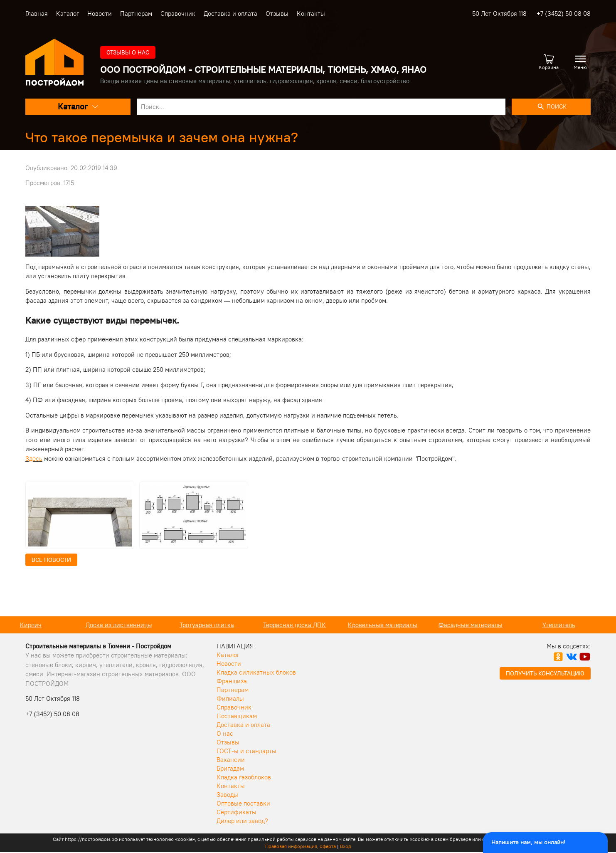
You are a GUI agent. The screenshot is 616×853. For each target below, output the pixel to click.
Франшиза (232, 681)
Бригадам (230, 768)
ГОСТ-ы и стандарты (246, 751)
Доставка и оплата (230, 14)
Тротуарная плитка (220, 625)
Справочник (178, 14)
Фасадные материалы (484, 625)
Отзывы (277, 14)
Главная (37, 14)
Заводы (227, 795)
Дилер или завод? (242, 821)
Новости (100, 14)
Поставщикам (237, 716)
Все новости (51, 560)
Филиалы (230, 698)
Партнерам (136, 14)
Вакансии (231, 760)
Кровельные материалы (396, 625)
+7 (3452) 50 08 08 (564, 14)
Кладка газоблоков (244, 777)
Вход (346, 846)
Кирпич (44, 625)
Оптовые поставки (243, 803)
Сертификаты (237, 812)
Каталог (68, 14)
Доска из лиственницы (132, 625)
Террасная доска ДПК (308, 625)
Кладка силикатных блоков (256, 672)
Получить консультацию (545, 673)
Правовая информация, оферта (301, 846)
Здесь (34, 459)
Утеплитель (572, 625)
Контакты (311, 14)
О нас (225, 733)
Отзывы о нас (128, 52)
